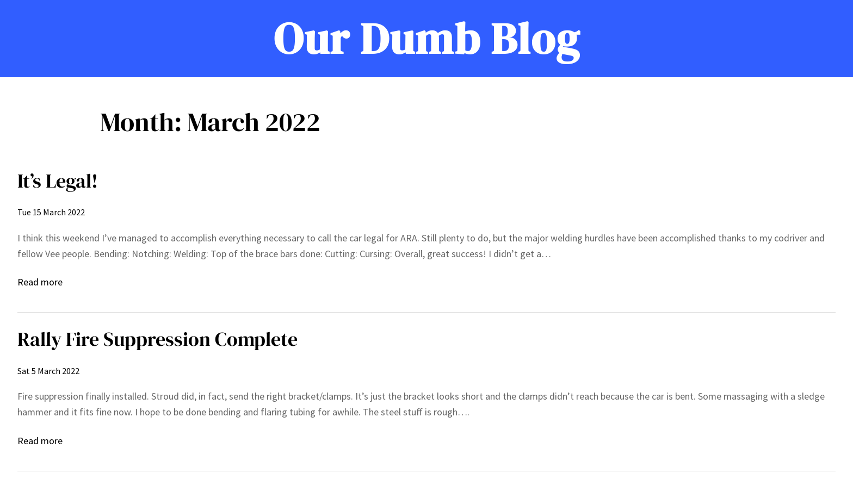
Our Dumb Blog (427, 39)
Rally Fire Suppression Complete (157, 339)
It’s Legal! (58, 181)
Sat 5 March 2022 (48, 371)
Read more (40, 282)
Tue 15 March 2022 (51, 212)
